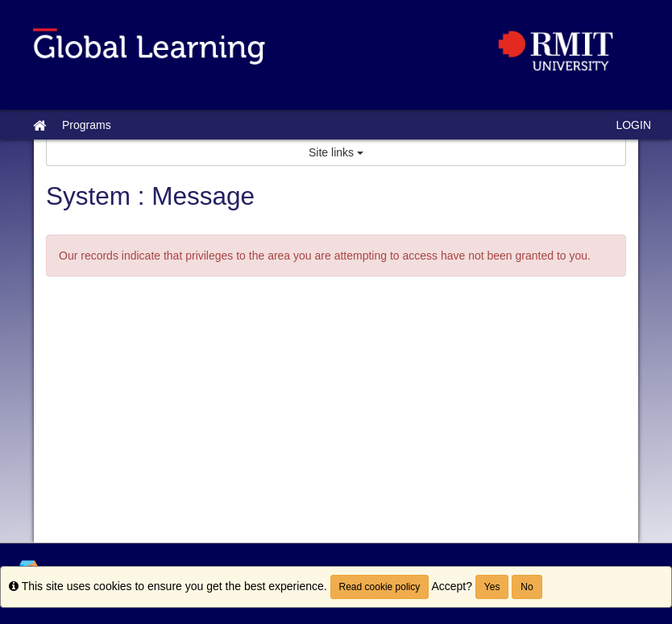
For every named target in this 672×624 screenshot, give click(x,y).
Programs (87, 125)
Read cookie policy (380, 587)
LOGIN (633, 125)
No (527, 587)
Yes (492, 587)
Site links (336, 152)
